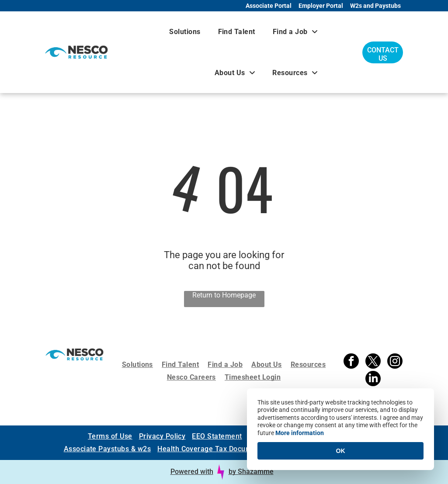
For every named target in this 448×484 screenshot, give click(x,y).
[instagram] (395, 362)
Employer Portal (321, 6)
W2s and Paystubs (375, 6)
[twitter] (373, 362)
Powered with (192, 472)
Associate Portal (269, 6)
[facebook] (351, 362)
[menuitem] (185, 32)
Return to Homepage (224, 295)
